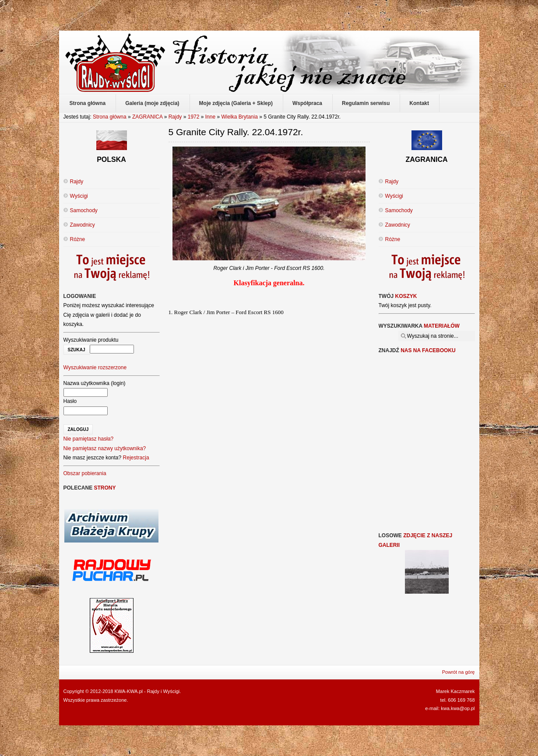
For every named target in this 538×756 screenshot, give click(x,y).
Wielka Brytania (240, 117)
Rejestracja (136, 458)
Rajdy (175, 117)
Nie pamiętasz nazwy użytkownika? (105, 448)
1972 (194, 117)
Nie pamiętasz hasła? (89, 439)
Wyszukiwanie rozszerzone (95, 367)
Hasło (70, 401)
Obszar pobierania (85, 473)
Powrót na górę (459, 672)
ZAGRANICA (147, 117)
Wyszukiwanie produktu (91, 340)
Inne (210, 117)
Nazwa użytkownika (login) (95, 383)
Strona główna (110, 117)
